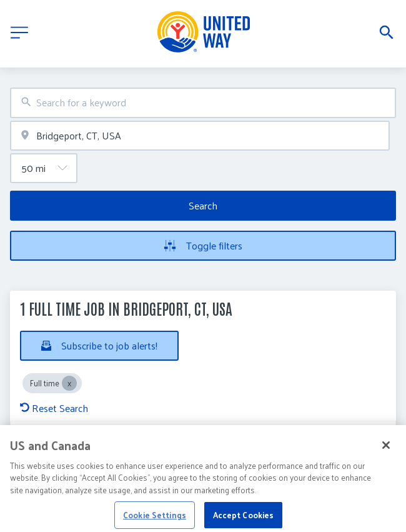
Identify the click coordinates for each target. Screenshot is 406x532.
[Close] (386, 451)
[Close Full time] (69, 383)
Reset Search (54, 408)
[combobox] (203, 103)
